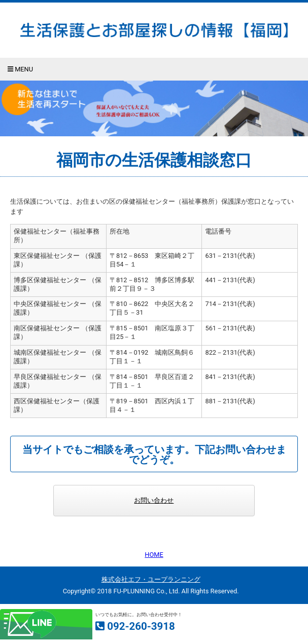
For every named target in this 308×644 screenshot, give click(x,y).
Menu (20, 69)
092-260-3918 (141, 626)
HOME (154, 555)
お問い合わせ (154, 500)
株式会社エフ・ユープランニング (151, 579)
